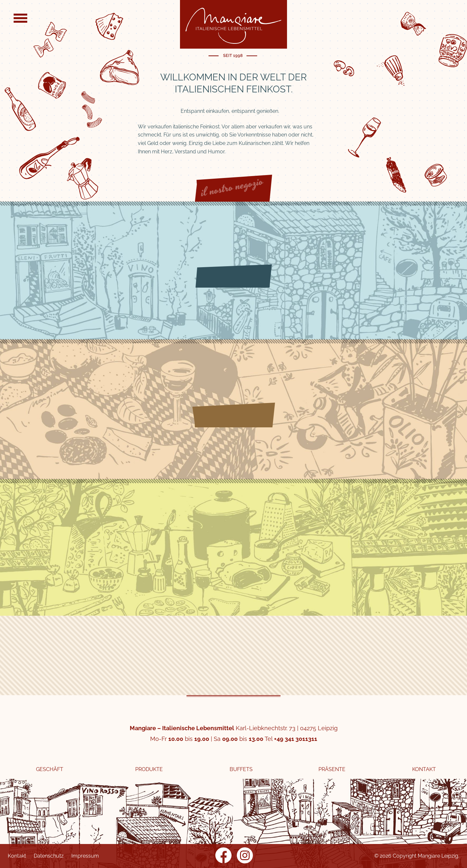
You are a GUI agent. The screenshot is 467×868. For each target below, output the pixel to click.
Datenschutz (49, 856)
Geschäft (50, 769)
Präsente (332, 769)
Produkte (149, 769)
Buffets (241, 769)
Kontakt (424, 769)
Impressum (85, 856)
